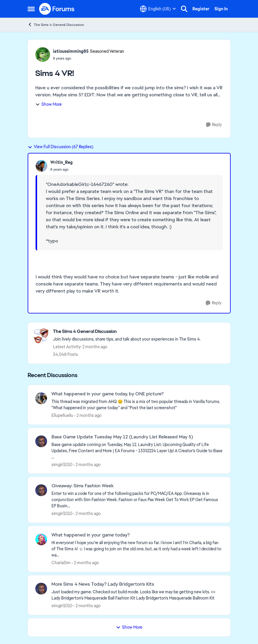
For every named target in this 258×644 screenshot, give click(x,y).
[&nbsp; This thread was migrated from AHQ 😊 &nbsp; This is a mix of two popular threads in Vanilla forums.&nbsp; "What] (137, 405)
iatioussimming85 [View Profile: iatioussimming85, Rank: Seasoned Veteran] (71, 51)
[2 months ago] (88, 416)
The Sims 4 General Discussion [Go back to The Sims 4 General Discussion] (56, 25)
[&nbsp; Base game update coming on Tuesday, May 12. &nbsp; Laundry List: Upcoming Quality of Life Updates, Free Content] (137, 451)
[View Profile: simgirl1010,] (41, 441)
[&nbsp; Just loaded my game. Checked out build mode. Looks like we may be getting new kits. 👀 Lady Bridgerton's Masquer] (137, 595)
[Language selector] (158, 9)
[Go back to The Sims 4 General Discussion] (127, 332)
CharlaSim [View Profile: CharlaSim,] (61, 563)
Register (201, 9)
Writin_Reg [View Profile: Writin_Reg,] (61, 162)
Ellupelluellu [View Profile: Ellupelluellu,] (62, 415)
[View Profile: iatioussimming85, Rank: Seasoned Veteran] (43, 55)
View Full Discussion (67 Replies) (60, 147)
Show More (49, 104)
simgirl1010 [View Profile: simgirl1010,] (62, 464)
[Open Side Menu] (31, 9)
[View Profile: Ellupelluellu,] (41, 398)
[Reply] (214, 125)
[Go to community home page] (57, 9)
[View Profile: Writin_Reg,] (41, 166)
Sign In (221, 9)
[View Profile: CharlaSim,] (41, 539)
